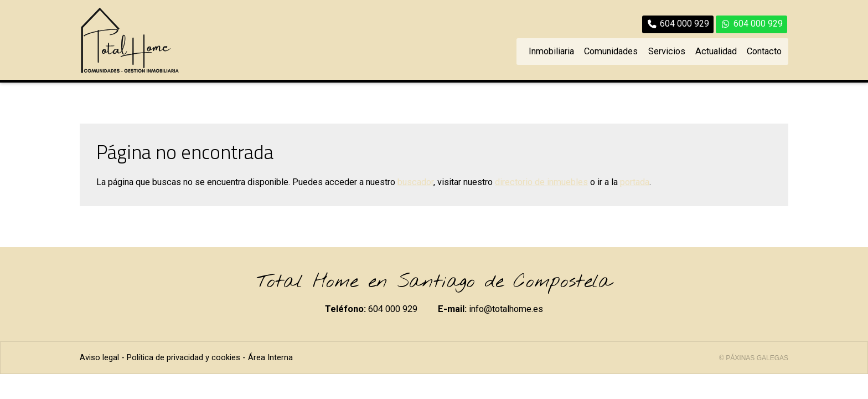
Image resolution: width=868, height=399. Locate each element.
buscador (415, 182)
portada (635, 182)
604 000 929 (393, 309)
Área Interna (270, 357)
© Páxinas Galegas (754, 358)
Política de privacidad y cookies (184, 357)
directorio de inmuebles (541, 182)
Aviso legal (99, 357)
